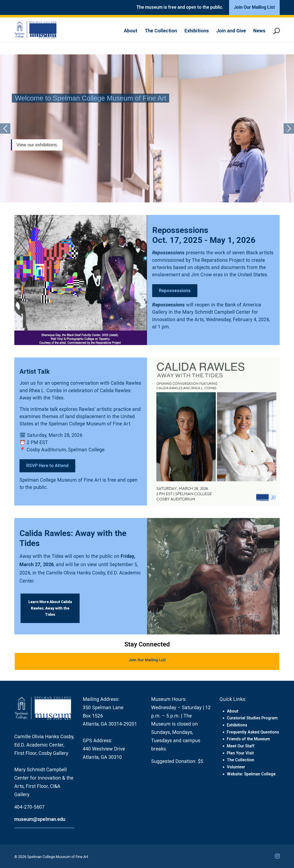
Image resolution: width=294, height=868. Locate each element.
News (259, 31)
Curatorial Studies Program (252, 718)
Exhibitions (197, 31)
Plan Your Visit (240, 753)
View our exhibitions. (37, 145)
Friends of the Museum (248, 739)
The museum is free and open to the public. (180, 7)
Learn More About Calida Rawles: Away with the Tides (50, 608)
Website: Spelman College (251, 774)
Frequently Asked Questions (253, 732)
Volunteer (236, 767)
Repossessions (168, 253)
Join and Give (231, 31)
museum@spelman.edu (40, 819)
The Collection (161, 31)
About (131, 31)
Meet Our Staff (241, 746)
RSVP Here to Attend (47, 466)
